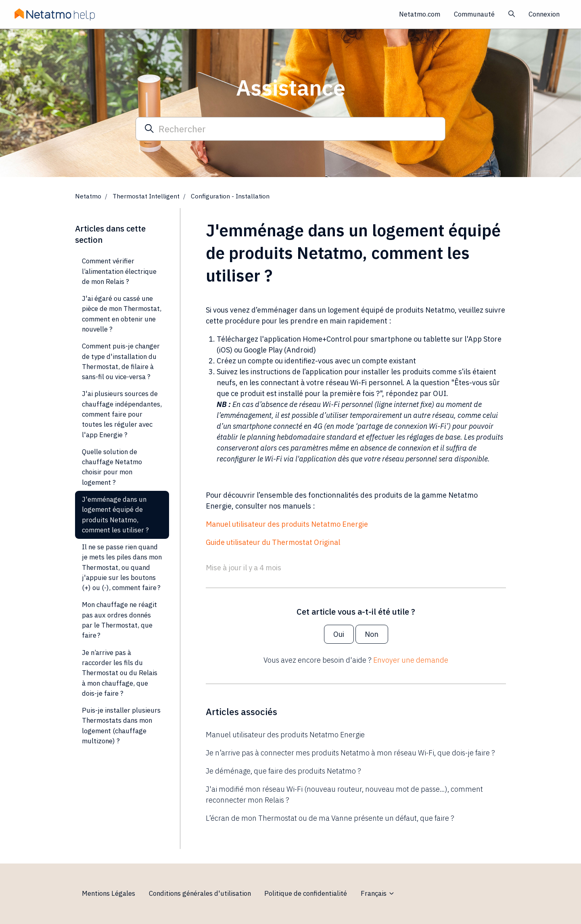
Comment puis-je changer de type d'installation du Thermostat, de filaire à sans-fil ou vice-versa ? (121, 361)
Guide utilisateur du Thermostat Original (273, 542)
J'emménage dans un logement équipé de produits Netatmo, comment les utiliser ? (115, 515)
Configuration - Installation (230, 196)
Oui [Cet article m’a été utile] (339, 634)
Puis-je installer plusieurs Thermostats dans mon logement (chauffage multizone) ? (121, 726)
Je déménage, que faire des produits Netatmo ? (283, 771)
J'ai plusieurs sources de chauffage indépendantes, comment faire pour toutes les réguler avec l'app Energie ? (122, 414)
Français (378, 893)
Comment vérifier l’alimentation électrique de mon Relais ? (119, 271)
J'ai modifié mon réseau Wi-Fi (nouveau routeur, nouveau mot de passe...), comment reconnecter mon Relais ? (344, 795)
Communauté (474, 14)
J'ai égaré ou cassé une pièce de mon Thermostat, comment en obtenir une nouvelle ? (122, 314)
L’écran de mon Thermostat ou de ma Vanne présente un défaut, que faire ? (330, 818)
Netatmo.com (420, 14)
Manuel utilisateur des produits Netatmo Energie (287, 524)
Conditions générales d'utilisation (200, 893)
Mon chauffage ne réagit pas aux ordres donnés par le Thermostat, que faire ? (119, 620)
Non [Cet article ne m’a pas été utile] (372, 634)
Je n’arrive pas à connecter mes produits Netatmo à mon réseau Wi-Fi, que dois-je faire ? (350, 753)
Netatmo (88, 196)
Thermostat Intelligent (146, 196)
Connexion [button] (544, 14)
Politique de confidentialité (306, 893)
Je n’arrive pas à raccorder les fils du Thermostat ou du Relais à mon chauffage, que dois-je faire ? (120, 673)
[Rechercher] (290, 129)
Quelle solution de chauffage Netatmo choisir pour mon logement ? (112, 467)
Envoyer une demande (411, 660)
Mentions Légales (109, 893)
